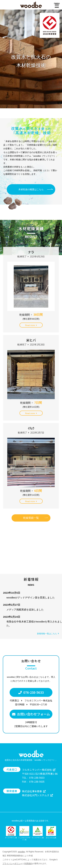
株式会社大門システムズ (37, 795)
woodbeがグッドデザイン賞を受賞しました (31, 598)
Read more (31, 325)
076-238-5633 (31, 692)
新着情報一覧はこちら (48, 634)
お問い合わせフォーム (31, 714)
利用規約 (28, 864)
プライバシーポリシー (12, 864)
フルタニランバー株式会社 (39, 770)
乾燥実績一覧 (31, 518)
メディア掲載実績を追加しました (25, 610)
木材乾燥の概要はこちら (31, 189)
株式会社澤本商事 (34, 791)
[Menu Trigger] (57, 5)
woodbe (21, 852)
